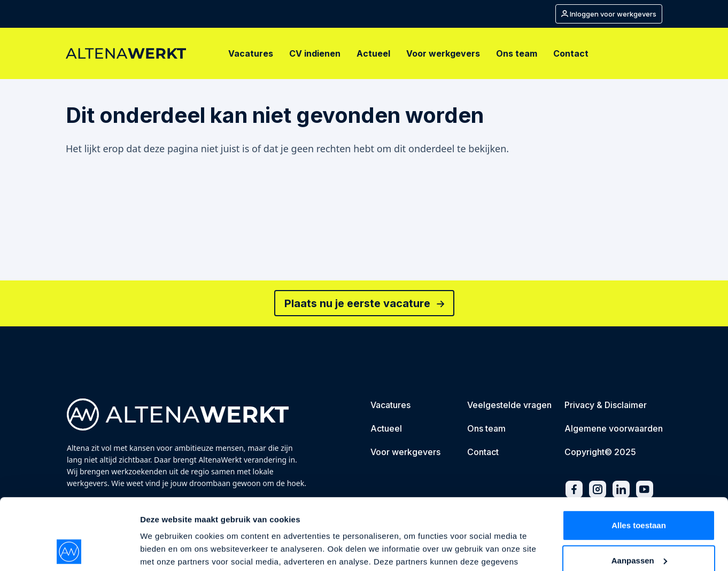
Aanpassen (639, 493)
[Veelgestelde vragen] (509, 406)
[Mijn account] (609, 14)
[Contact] (571, 53)
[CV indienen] (315, 53)
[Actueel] (373, 53)
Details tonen (165, 550)
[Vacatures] (251, 53)
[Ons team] (517, 53)
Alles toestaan (639, 459)
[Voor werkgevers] (443, 53)
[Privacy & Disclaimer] (606, 406)
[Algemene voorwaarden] (614, 429)
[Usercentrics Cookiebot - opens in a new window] (69, 550)
